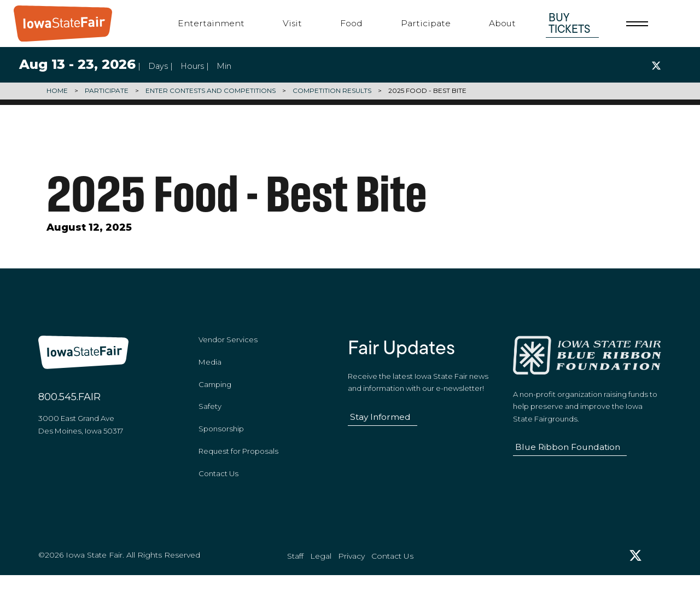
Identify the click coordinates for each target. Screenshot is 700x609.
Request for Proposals (238, 471)
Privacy (351, 588)
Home (57, 91)
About (502, 23)
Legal (321, 588)
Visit (292, 23)
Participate (426, 23)
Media (210, 382)
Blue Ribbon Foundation (568, 467)
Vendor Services (228, 359)
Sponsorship (221, 449)
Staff (295, 588)
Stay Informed (380, 437)
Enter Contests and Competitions (211, 91)
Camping (215, 404)
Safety (210, 426)
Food (351, 23)
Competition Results (332, 91)
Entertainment (211, 23)
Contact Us (218, 494)
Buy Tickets (570, 23)
